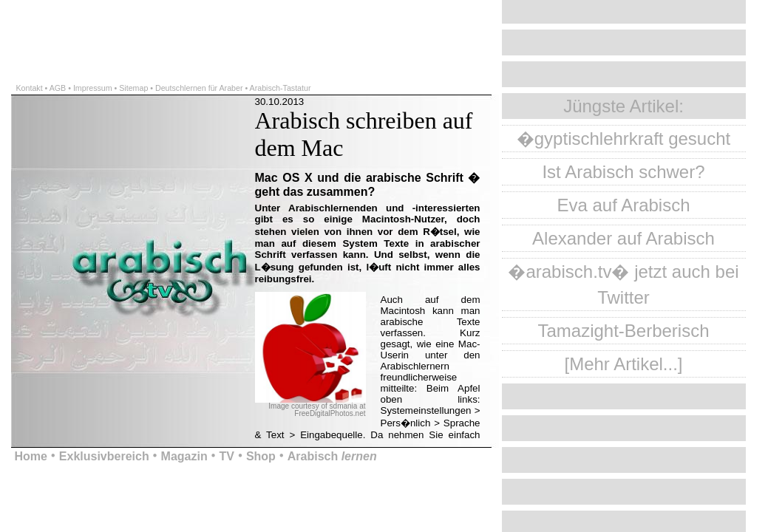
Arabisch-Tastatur (281, 88)
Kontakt (30, 88)
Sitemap (133, 88)
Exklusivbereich (104, 456)
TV (227, 456)
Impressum (93, 88)
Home (31, 456)
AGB (58, 88)
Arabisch (332, 456)
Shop (261, 456)
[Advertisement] (173, 22)
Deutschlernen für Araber (199, 88)
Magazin (184, 456)
